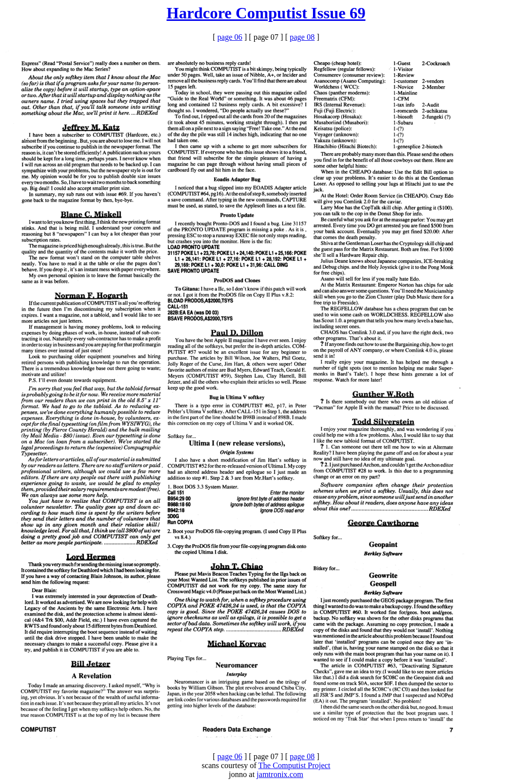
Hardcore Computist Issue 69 (266, 13)
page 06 (230, 37)
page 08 (302, 37)
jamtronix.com (280, 774)
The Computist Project (294, 765)
